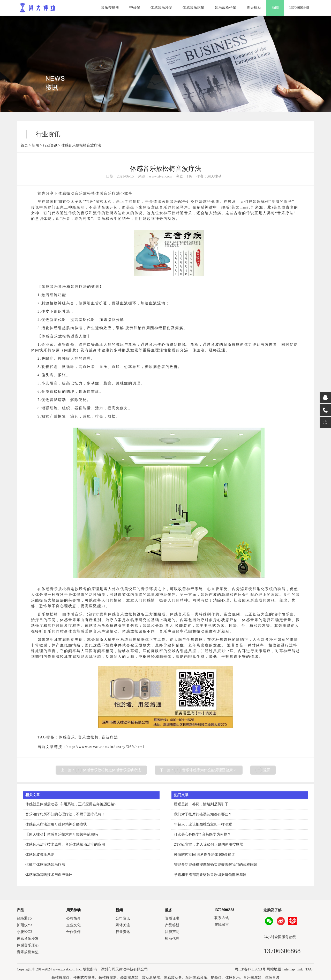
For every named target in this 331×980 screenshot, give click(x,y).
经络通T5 (24, 918)
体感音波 (272, 978)
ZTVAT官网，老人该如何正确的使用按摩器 (209, 844)
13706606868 (299, 8)
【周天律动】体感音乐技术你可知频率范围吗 (62, 834)
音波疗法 (110, 737)
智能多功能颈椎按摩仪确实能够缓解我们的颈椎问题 (216, 865)
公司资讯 (123, 918)
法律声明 (172, 932)
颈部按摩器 (129, 978)
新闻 (275, 8)
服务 (169, 910)
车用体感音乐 (196, 978)
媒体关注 (123, 925)
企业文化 (73, 925)
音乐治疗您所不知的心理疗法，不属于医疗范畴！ (65, 814)
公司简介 (73, 918)
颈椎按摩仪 (61, 978)
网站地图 (274, 969)
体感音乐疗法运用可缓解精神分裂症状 (56, 824)
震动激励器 (151, 978)
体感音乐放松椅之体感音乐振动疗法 (112, 770)
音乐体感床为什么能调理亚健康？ (209, 770)
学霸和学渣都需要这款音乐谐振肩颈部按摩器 (210, 875)
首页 (24, 145)
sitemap (289, 969)
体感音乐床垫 (193, 8)
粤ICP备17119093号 (250, 969)
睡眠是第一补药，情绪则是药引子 (201, 804)
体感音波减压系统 (40, 855)
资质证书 (172, 918)
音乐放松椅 (88, 737)
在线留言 (222, 925)
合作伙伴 (73, 932)
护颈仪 (135, 8)
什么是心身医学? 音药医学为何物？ (202, 834)
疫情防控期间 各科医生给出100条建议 (204, 855)
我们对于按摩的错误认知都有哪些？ (203, 814)
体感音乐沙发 (161, 8)
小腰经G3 (24, 932)
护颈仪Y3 (24, 925)
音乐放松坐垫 (225, 8)
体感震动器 (173, 978)
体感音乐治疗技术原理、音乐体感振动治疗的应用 (65, 844)
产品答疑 (172, 925)
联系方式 (222, 918)
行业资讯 (50, 145)
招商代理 (172, 939)
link (300, 969)
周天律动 (254, 8)
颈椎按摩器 (108, 978)
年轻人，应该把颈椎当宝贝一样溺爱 (203, 824)
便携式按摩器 (84, 978)
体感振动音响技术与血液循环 (49, 875)
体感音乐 (67, 737)
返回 (267, 770)
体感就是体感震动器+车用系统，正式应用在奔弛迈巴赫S (71, 804)
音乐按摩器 (110, 8)
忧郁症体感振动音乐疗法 (45, 865)
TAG (309, 969)
